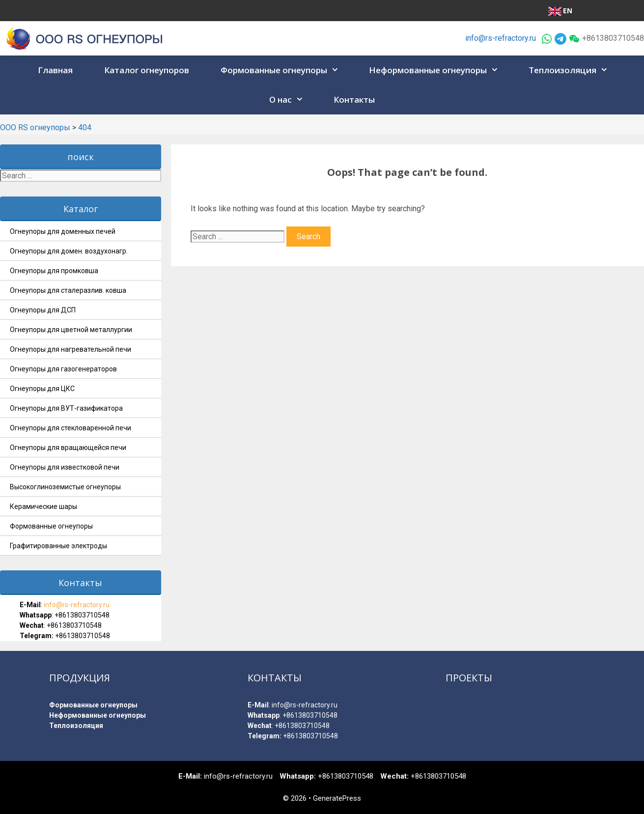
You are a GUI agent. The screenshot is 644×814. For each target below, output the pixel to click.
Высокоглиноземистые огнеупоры (65, 487)
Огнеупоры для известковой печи (65, 467)
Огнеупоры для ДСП (43, 310)
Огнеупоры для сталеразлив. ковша (68, 290)
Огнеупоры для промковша (54, 271)
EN (560, 11)
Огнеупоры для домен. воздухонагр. (69, 251)
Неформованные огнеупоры (437, 70)
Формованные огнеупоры (283, 70)
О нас (289, 100)
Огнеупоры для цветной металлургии (71, 330)
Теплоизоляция (571, 70)
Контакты (354, 99)
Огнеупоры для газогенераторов (63, 369)
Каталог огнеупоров (147, 70)
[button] (336, 70)
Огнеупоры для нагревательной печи (70, 349)
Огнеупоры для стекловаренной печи (70, 428)
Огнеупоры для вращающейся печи (68, 448)
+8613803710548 (82, 615)
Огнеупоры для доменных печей (63, 231)
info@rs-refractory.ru (501, 38)
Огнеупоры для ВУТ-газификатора (66, 408)
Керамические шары (43, 506)
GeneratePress (337, 798)
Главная (55, 70)
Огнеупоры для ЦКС (42, 389)
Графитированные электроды (58, 546)
